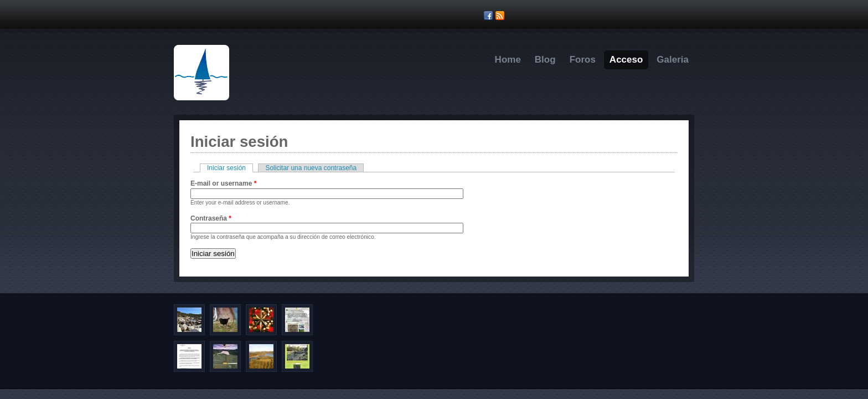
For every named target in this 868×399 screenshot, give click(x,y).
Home (508, 60)
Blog (545, 60)
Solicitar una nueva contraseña (311, 168)
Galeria (673, 60)
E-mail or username (223, 183)
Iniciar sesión (230, 168)
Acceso (626, 60)
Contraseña (211, 218)
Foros (583, 60)
